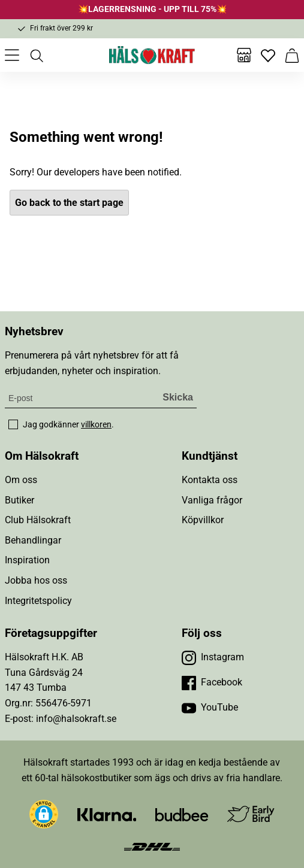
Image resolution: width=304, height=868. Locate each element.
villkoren (96, 424)
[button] (44, 814)
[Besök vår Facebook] (212, 682)
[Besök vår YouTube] (210, 708)
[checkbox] (13, 424)
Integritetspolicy (38, 601)
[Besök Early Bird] (251, 814)
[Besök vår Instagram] (213, 657)
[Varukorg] (292, 55)
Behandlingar (33, 540)
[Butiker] (244, 55)
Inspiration (27, 560)
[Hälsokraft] (152, 55)
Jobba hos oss (36, 580)
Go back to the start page (69, 203)
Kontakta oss (210, 480)
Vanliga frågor (212, 500)
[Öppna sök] (36, 55)
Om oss (21, 480)
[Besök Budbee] (182, 814)
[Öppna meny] (12, 55)
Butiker (19, 500)
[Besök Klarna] (107, 814)
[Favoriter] (268, 55)
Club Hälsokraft (38, 520)
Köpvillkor (203, 520)
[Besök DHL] (152, 846)
